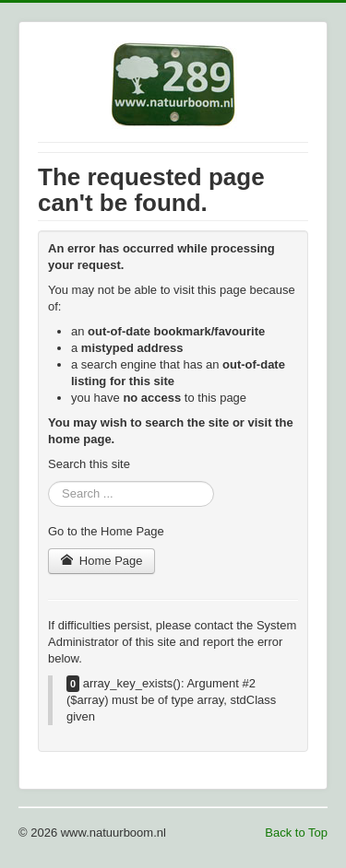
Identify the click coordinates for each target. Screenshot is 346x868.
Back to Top (296, 833)
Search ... (48, 481)
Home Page (101, 561)
